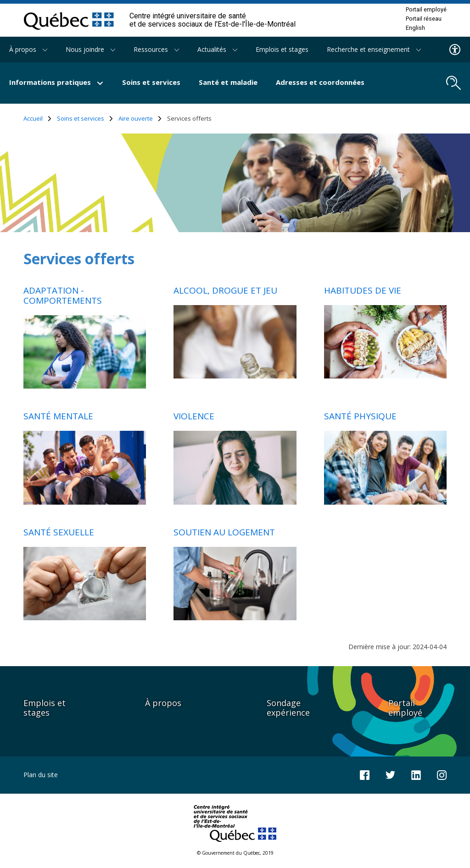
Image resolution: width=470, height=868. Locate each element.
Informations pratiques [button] (56, 82)
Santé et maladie (228, 82)
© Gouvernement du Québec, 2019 (235, 853)
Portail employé (426, 10)
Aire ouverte (140, 119)
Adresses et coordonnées (320, 82)
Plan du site (41, 775)
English (415, 28)
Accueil (37, 119)
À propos (163, 703)
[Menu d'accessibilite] (455, 50)
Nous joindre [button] (90, 49)
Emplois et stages (282, 49)
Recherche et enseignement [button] (374, 49)
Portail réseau (424, 19)
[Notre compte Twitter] (390, 774)
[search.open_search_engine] (453, 83)
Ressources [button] (156, 49)
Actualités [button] (217, 49)
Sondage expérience (288, 708)
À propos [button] (28, 49)
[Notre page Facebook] (365, 774)
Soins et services (151, 82)
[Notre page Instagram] (442, 774)
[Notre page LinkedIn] (416, 774)
